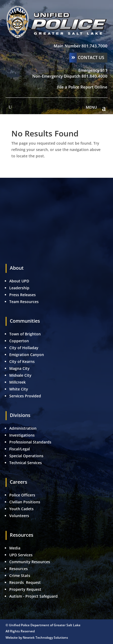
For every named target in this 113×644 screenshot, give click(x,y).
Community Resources (30, 562)
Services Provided (25, 396)
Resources (19, 569)
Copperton (19, 341)
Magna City (19, 368)
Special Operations (26, 456)
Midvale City (20, 375)
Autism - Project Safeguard (33, 596)
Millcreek (18, 382)
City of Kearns (22, 361)
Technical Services (26, 463)
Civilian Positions (25, 502)
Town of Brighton (25, 334)
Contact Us (91, 57)
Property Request (25, 589)
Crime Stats (20, 576)
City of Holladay (24, 348)
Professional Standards (30, 442)
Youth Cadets (21, 509)
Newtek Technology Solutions (45, 638)
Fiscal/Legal (20, 449)
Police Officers (22, 495)
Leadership (19, 288)
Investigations (22, 435)
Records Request (25, 582)
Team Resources (24, 302)
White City (19, 389)
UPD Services (21, 555)
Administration (23, 428)
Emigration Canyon (27, 355)
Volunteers (19, 516)
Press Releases (22, 295)
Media (15, 548)
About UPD (19, 281)
